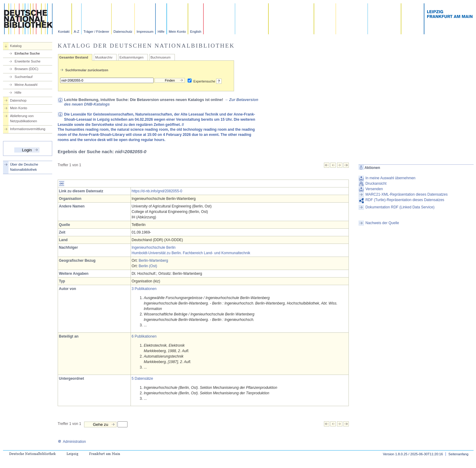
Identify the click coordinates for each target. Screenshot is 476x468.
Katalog (16, 46)
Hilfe (161, 32)
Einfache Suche (27, 53)
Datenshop (18, 100)
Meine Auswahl (26, 85)
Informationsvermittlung (28, 129)
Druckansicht (376, 183)
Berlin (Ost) (148, 266)
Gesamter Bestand (74, 57)
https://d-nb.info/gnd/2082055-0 (157, 191)
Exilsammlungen (131, 57)
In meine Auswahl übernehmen (391, 178)
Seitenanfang (458, 454)
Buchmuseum (161, 57)
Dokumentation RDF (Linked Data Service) (400, 207)
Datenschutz (123, 32)
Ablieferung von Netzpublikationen (24, 118)
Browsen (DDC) (26, 69)
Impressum (145, 32)
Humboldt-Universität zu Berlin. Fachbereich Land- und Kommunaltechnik (191, 253)
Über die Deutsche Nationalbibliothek (24, 167)
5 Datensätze (143, 379)
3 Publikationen (144, 289)
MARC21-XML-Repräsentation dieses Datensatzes (407, 194)
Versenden (374, 189)
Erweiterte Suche (27, 61)
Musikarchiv (104, 57)
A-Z (76, 32)
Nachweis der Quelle (382, 223)
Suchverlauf (24, 77)
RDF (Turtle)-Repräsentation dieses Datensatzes (405, 200)
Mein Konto (177, 32)
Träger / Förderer (96, 32)
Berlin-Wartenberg (153, 261)
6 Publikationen (144, 336)
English (196, 32)
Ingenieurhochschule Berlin (154, 247)
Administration (72, 442)
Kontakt (64, 32)
